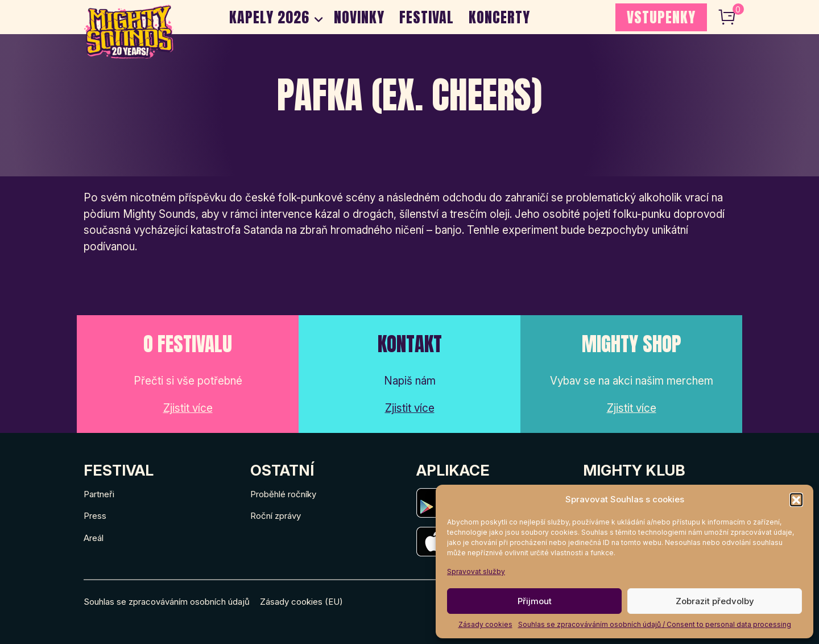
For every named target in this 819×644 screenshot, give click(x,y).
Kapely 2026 (269, 17)
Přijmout (535, 601)
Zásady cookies (485, 624)
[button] (796, 499)
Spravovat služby (476, 571)
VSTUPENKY (661, 17)
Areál (94, 538)
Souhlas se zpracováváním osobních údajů (167, 602)
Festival (427, 17)
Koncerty (499, 17)
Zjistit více (188, 408)
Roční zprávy (276, 516)
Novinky (359, 17)
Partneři (99, 494)
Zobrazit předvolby (715, 601)
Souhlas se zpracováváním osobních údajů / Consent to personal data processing (655, 624)
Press (95, 516)
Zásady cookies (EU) (301, 602)
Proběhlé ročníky (283, 494)
